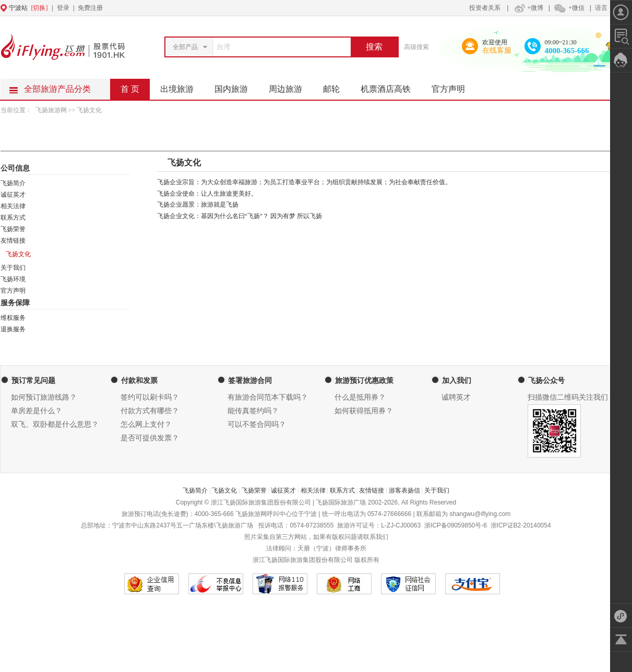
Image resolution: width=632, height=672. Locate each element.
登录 (63, 8)
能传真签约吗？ (253, 411)
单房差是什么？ (37, 411)
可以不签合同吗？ (257, 424)
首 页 (130, 89)
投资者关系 (485, 8)
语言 (601, 8)
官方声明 (454, 86)
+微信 (569, 8)
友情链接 (13, 241)
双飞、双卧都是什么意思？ (55, 424)
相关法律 (13, 206)
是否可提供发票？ (150, 438)
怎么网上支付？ (146, 424)
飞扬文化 (224, 490)
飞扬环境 (13, 279)
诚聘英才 (456, 397)
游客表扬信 (404, 490)
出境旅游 (182, 86)
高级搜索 (416, 47)
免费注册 (90, 8)
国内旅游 (236, 86)
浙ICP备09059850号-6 (456, 525)
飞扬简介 (13, 183)
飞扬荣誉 (13, 229)
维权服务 (13, 318)
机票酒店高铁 (391, 86)
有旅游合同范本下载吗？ (268, 397)
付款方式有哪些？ (150, 411)
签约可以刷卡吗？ (150, 397)
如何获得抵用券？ (364, 411)
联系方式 (13, 218)
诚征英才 (13, 195)
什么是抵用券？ (360, 397)
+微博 (528, 8)
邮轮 (337, 86)
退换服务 (13, 329)
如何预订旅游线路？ (44, 397)
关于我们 (13, 268)
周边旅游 (291, 86)
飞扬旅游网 (52, 110)
